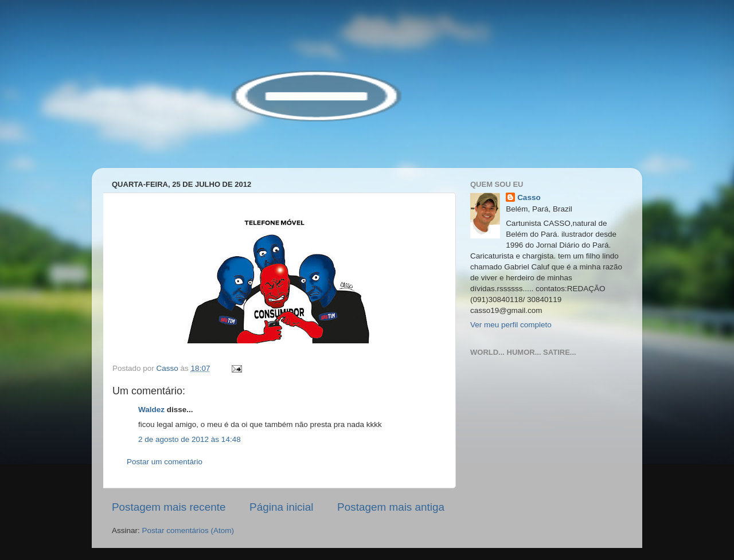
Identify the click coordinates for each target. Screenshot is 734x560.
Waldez (151, 410)
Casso (529, 197)
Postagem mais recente (169, 507)
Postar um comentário (165, 462)
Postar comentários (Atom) (188, 530)
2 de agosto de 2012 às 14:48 (190, 439)
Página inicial (281, 507)
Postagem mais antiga (391, 507)
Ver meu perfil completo (511, 325)
